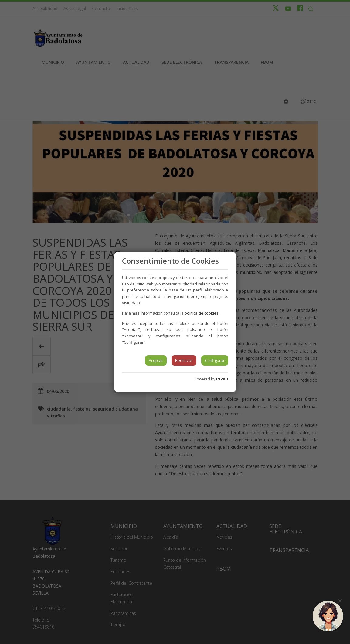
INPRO (222, 379)
